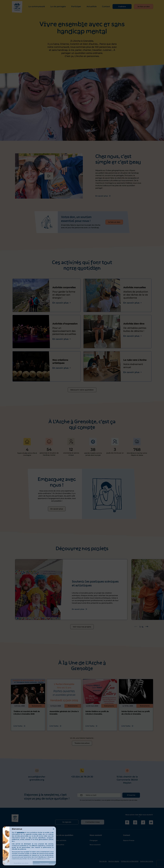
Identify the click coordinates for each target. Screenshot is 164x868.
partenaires (21, 832)
